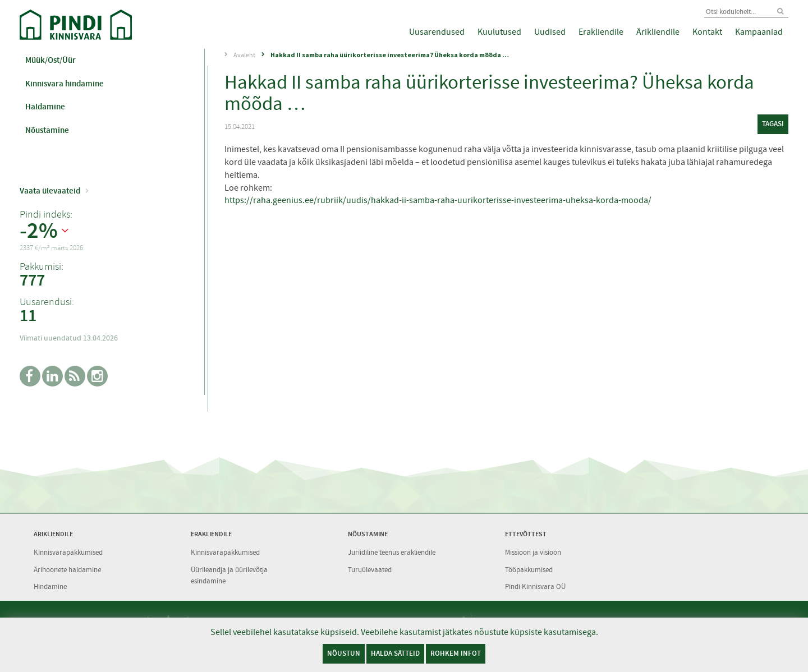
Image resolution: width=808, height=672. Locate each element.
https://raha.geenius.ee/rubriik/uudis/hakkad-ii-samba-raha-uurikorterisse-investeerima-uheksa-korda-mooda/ (438, 200)
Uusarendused (437, 32)
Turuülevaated (370, 570)
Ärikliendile (658, 32)
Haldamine (45, 107)
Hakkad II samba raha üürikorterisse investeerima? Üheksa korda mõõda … (390, 55)
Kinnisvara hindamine (65, 84)
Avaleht (244, 55)
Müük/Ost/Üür (50, 60)
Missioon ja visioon (533, 552)
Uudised (550, 32)
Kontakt (707, 32)
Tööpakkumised (529, 570)
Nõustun (344, 653)
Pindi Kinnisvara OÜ (535, 586)
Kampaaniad (759, 32)
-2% (39, 231)
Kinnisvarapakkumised (68, 552)
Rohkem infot (456, 653)
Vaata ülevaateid (50, 191)
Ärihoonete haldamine (67, 570)
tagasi (773, 124)
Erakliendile (601, 32)
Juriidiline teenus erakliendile (392, 552)
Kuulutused (499, 32)
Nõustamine (47, 130)
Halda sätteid (395, 653)
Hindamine (50, 586)
